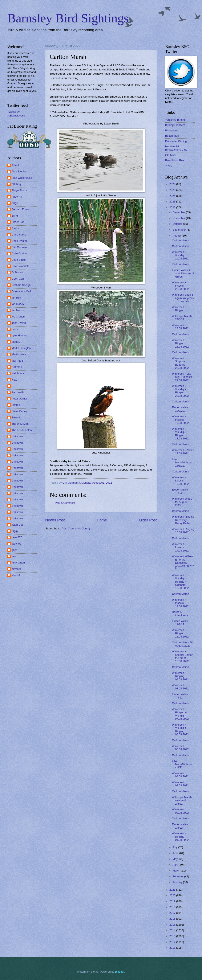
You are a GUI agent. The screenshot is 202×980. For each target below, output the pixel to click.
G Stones (17, 272)
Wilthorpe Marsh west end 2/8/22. (182, 800)
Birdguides (172, 130)
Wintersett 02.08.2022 (180, 811)
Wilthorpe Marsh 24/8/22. (182, 318)
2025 (173, 190)
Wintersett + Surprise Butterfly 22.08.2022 (180, 363)
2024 (173, 196)
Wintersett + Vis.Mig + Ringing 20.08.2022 (180, 391)
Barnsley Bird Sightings (68, 18)
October (178, 224)
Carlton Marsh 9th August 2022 (183, 644)
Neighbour (18, 373)
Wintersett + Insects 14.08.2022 (180, 547)
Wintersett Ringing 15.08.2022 (183, 531)
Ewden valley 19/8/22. (180, 409)
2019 (173, 901)
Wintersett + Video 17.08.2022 (183, 452)
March (177, 871)
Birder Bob (18, 222)
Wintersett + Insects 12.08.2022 (180, 603)
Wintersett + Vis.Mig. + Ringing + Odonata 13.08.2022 (180, 582)
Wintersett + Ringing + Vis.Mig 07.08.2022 (180, 714)
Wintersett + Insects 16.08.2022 (180, 481)
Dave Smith (19, 260)
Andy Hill (17, 197)
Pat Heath (18, 392)
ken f (15, 556)
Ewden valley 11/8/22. (180, 623)
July (175, 847)
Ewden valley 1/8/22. (180, 826)
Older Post (148, 520)
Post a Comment (65, 503)
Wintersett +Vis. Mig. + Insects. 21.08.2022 (182, 377)
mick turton (18, 563)
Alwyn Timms (20, 190)
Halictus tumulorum (180, 614)
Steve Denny (19, 411)
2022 (173, 207)
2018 (173, 907)
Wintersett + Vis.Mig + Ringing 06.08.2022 (180, 729)
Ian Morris (18, 310)
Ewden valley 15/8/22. (180, 491)
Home (102, 520)
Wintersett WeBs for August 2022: (182, 502)
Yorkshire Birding (175, 120)
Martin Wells (19, 354)
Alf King (16, 184)
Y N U (169, 166)
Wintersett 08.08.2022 (180, 687)
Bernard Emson (21, 209)
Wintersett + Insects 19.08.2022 (180, 420)
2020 (173, 895)
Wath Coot (18, 525)
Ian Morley (18, 304)
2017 (173, 913)
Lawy (15, 329)
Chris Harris (19, 235)
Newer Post (55, 520)
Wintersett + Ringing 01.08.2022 (180, 837)
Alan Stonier (19, 171)
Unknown (17, 436)
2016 (173, 919)
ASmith (16, 165)
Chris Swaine (20, 241)
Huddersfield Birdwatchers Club (176, 148)
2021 (173, 890)
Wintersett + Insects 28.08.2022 (180, 286)
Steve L (16, 417)
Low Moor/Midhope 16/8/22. (182, 462)
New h (15, 380)
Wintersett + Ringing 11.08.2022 (180, 633)
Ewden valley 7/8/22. (180, 696)
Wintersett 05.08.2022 (180, 748)
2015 (173, 925)
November (179, 218)
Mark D (16, 342)
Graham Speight (21, 285)
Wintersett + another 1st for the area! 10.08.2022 (182, 656)
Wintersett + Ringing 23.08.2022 (180, 343)
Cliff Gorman (19, 247)
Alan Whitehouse (22, 178)
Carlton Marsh (180, 240)
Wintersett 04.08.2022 (180, 775)
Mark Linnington (21, 348)
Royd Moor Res (175, 160)
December (179, 212)
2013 (173, 936)
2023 (173, 202)
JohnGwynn (19, 323)
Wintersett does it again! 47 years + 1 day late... (183, 298)
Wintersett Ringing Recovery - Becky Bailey (183, 520)
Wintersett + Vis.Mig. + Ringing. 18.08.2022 (180, 434)
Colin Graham (20, 253)
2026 (173, 184)
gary (14, 550)
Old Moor (171, 155)
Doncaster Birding (176, 141)
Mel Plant (17, 361)
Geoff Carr (18, 279)
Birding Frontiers (175, 125)
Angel (15, 203)
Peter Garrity (19, 399)
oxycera (16, 569)
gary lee (16, 544)
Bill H (15, 216)
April (176, 865)
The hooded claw (22, 430)
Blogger (120, 972)
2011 (173, 948)
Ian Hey (16, 298)
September (180, 230)
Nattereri (17, 367)
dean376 (17, 537)
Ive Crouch (18, 317)
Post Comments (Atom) (76, 528)
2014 (173, 930)
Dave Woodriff (20, 266)
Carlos (15, 228)
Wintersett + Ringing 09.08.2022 (180, 676)
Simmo (16, 405)
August (177, 236)
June (176, 853)
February (178, 876)
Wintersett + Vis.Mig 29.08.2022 (180, 255)
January (178, 882)
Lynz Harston (19, 335)
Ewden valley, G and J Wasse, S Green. (183, 273)
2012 (173, 942)
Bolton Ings (172, 136)
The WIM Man (20, 424)
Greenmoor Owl (21, 291)
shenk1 (16, 575)
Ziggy (15, 531)
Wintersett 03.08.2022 (180, 784)
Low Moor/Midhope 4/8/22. (182, 764)
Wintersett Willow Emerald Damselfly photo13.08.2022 (183, 563)
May (175, 859)
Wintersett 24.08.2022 (180, 327)
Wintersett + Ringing (179, 309)
